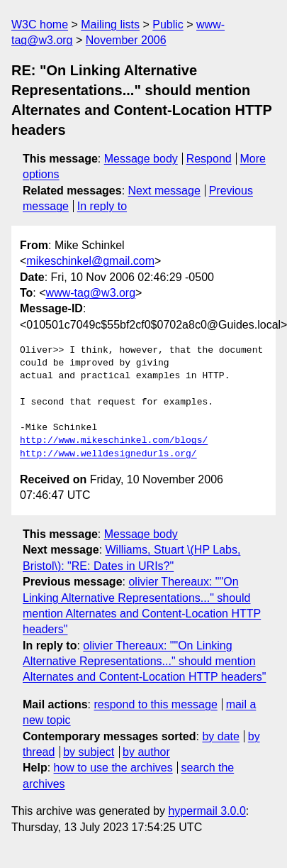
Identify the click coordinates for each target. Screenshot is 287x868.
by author (146, 752)
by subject (89, 752)
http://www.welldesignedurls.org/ (108, 454)
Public (168, 24)
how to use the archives (113, 768)
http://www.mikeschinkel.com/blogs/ (114, 441)
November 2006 (126, 40)
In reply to (102, 206)
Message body (141, 159)
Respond (209, 159)
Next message (164, 191)
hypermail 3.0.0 (207, 811)
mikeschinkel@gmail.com (90, 261)
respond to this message (155, 704)
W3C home (40, 24)
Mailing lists (110, 24)
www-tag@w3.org (91, 293)
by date (220, 736)
